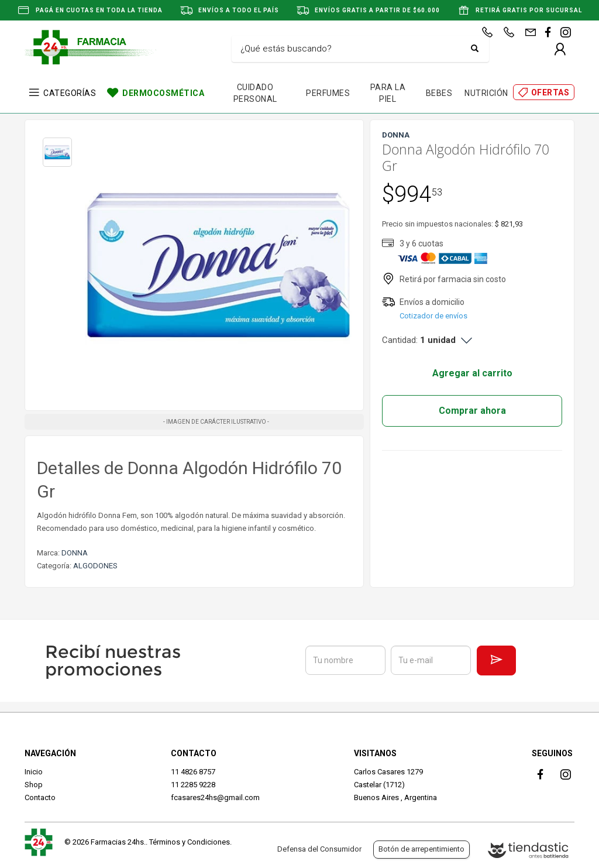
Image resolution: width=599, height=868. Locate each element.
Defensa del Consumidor (319, 849)
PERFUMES (328, 93)
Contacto (40, 797)
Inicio (34, 772)
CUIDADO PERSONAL (255, 93)
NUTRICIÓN (486, 93)
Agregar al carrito (472, 373)
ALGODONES (95, 566)
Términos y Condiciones (190, 842)
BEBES (439, 93)
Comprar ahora (472, 411)
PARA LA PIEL (388, 93)
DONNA (75, 553)
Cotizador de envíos (433, 316)
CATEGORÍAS (70, 93)
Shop (34, 785)
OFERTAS (550, 92)
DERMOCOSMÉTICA (163, 93)
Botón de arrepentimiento (421, 849)
